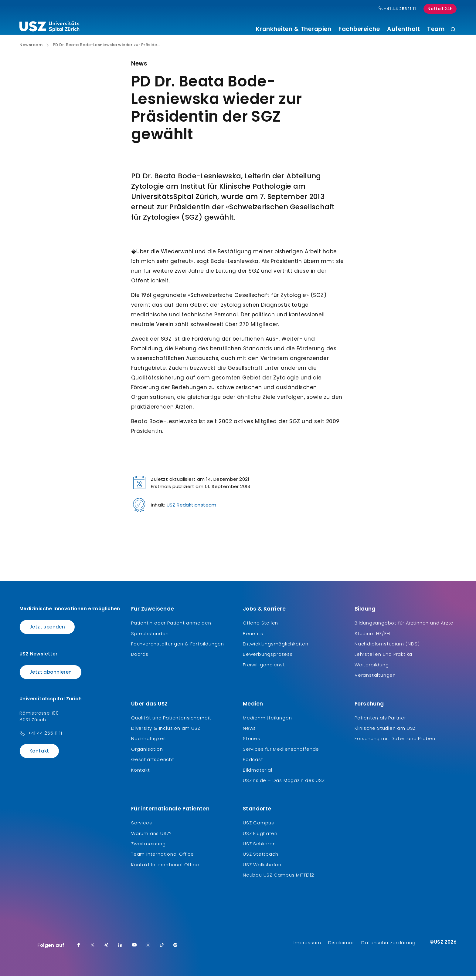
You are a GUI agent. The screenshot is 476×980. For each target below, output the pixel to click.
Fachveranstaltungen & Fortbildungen (178, 648)
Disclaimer (341, 947)
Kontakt (39, 755)
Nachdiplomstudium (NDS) (387, 648)
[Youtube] (134, 950)
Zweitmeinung (148, 848)
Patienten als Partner (380, 722)
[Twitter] (93, 950)
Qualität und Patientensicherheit (171, 722)
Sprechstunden (150, 638)
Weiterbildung (372, 669)
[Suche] (453, 30)
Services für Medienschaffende (281, 754)
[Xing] (107, 950)
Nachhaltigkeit (149, 743)
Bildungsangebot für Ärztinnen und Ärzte (404, 627)
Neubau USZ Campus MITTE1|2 (279, 879)
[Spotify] (175, 950)
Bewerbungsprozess (268, 659)
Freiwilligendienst (264, 669)
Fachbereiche (359, 29)
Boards (140, 659)
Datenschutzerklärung (388, 947)
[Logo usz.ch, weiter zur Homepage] (49, 28)
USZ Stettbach (260, 859)
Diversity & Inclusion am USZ (166, 733)
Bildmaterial (258, 774)
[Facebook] (79, 950)
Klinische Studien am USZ (385, 733)
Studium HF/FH (372, 638)
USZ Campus (258, 827)
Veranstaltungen (375, 680)
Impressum (307, 947)
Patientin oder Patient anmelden (171, 627)
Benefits (253, 638)
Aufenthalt (403, 29)
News (249, 733)
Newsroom (31, 49)
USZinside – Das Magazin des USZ (284, 785)
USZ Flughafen (260, 838)
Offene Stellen (260, 627)
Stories (252, 743)
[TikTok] (162, 950)
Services (141, 827)
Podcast (253, 764)
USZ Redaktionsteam (192, 509)
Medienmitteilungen (267, 722)
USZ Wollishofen (262, 869)
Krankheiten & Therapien (294, 29)
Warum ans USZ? (151, 838)
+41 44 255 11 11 (45, 738)
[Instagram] (148, 950)
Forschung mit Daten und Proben (395, 743)
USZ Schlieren (259, 848)
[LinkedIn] (121, 950)
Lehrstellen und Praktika (383, 659)
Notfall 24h (440, 9)
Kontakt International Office (165, 869)
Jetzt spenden (47, 631)
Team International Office (163, 859)
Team (436, 29)
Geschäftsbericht (153, 764)
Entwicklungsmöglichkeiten (276, 648)
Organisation (147, 754)
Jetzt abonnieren (51, 676)
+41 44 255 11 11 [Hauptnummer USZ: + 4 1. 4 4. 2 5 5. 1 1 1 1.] (397, 9)
